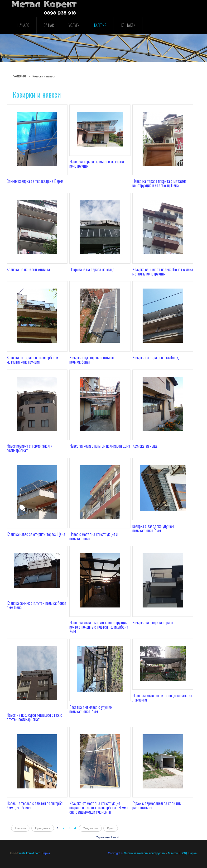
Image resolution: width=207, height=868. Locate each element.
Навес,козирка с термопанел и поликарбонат (29, 448)
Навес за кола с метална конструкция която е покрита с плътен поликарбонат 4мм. (100, 627)
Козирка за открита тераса (153, 622)
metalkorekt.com (25, 853)
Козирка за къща (145, 446)
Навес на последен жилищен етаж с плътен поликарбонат (34, 717)
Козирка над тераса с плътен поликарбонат (92, 360)
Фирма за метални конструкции (145, 853)
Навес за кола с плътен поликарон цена (100, 446)
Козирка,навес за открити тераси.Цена (36, 534)
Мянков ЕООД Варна (182, 853)
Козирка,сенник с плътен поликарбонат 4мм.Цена (37, 605)
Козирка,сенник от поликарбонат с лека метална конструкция (163, 271)
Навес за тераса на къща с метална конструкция (97, 164)
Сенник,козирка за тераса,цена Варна (35, 181)
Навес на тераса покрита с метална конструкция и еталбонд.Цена (159, 183)
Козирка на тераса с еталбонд (156, 357)
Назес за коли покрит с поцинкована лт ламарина (162, 697)
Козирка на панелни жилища (28, 269)
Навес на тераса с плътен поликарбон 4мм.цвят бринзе (36, 805)
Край (111, 828)
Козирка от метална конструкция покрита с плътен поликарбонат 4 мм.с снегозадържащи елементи (99, 807)
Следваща (90, 828)
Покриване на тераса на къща (92, 269)
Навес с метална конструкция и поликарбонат (94, 536)
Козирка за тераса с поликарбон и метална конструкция (32, 360)
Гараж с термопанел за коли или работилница (157, 805)
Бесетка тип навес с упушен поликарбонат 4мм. (91, 709)
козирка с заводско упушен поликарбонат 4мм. (153, 528)
